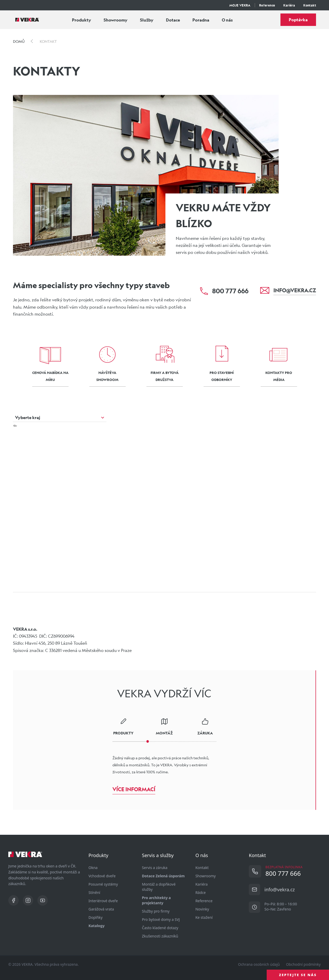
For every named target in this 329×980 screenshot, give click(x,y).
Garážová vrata (101, 909)
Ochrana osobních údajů (259, 964)
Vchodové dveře (102, 876)
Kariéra (289, 5)
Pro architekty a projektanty (156, 900)
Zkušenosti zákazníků (160, 936)
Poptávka (298, 20)
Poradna (201, 20)
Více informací (134, 789)
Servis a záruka (155, 868)
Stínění (94, 892)
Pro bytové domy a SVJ (161, 919)
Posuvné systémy (103, 884)
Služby (147, 20)
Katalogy (97, 926)
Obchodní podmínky (303, 964)
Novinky (202, 909)
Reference (267, 5)
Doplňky (96, 917)
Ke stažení (204, 917)
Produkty (82, 20)
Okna (93, 868)
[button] (122, 497)
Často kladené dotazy (160, 928)
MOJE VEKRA (240, 5)
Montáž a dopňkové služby (159, 887)
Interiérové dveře (103, 901)
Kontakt (310, 5)
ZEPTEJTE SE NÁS (298, 975)
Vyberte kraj (28, 417)
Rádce (200, 892)
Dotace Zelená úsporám (163, 876)
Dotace (173, 20)
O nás (227, 20)
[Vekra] (27, 20)
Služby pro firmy (156, 911)
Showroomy (116, 20)
